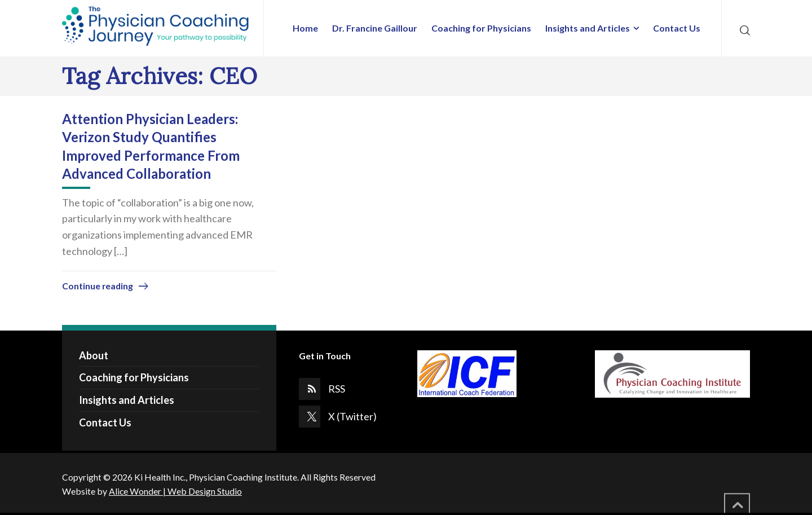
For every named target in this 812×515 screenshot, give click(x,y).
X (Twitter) (352, 416)
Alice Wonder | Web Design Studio (175, 491)
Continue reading (98, 286)
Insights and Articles (127, 400)
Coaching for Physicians (134, 377)
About (94, 355)
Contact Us (105, 422)
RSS (337, 389)
